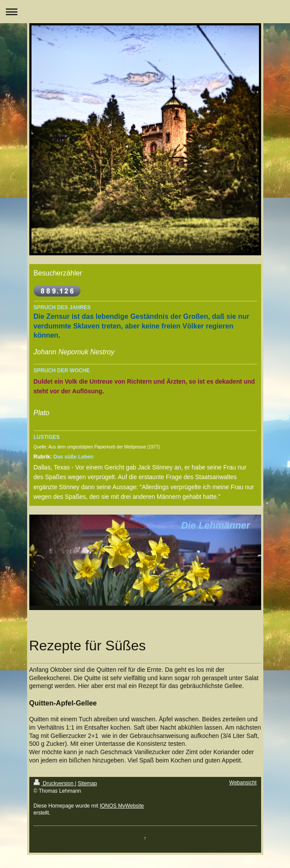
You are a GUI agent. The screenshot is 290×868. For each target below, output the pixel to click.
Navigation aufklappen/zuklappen (145, 12)
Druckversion (54, 783)
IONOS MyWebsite (122, 806)
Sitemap (87, 783)
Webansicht (243, 783)
